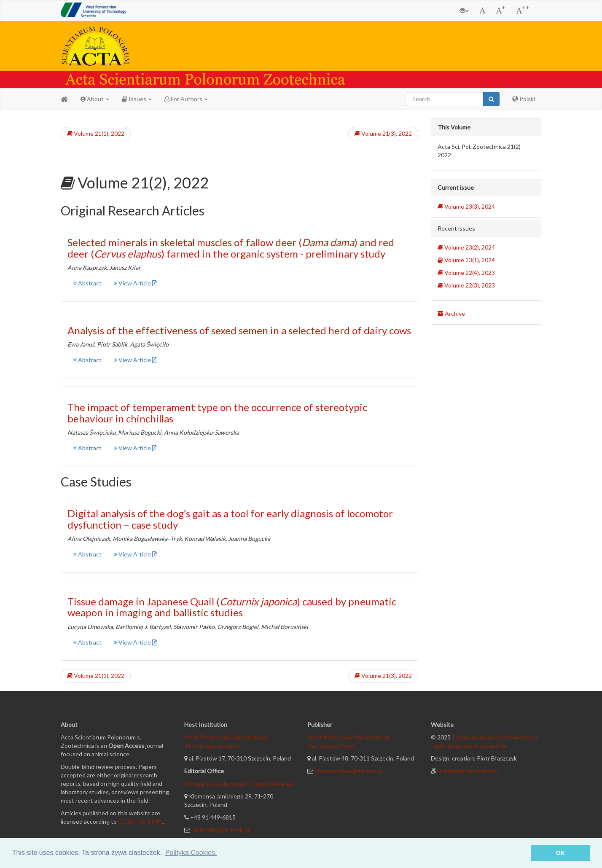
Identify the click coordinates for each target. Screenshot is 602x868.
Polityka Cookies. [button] (191, 853)
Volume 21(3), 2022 (383, 133)
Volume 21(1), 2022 (96, 133)
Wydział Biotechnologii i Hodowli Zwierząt (239, 783)
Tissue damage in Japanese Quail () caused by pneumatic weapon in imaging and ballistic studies (232, 607)
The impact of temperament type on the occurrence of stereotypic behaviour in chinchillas (217, 413)
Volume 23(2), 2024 (466, 247)
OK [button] (560, 853)
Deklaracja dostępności (467, 771)
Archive (451, 313)
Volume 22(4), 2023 (466, 273)
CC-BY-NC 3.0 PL (141, 821)
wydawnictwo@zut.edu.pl (348, 771)
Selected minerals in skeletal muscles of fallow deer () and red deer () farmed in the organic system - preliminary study (231, 248)
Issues (137, 99)
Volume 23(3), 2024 (466, 206)
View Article (136, 283)
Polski (524, 99)
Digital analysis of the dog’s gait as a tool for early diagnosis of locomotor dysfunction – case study (230, 519)
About (95, 99)
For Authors (186, 99)
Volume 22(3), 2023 (466, 285)
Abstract (87, 283)
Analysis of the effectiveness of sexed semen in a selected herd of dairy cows (239, 330)
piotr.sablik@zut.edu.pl (221, 830)
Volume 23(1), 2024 (466, 260)
